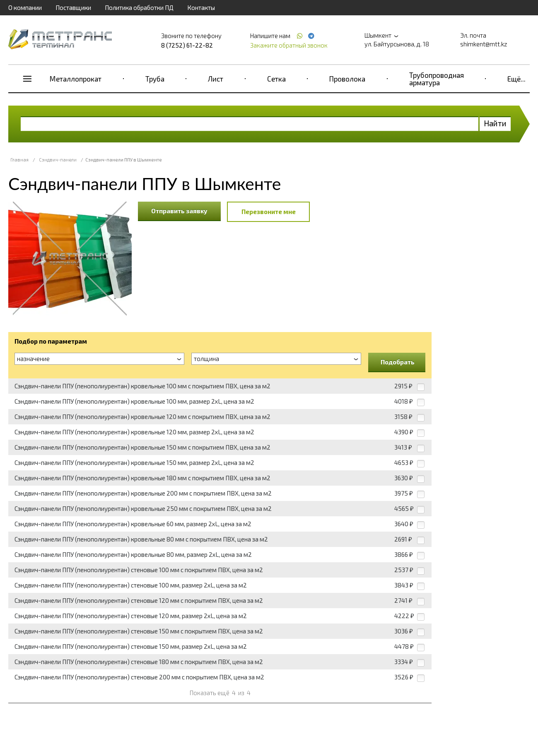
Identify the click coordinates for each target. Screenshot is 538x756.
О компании (25, 7)
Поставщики (73, 7)
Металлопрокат (76, 79)
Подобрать (398, 362)
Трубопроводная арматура (437, 79)
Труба (155, 79)
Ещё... (516, 79)
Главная (19, 160)
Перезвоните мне (269, 212)
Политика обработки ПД (139, 7)
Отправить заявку (179, 211)
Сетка (276, 79)
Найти (495, 123)
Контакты (201, 7)
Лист (216, 79)
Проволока (347, 79)
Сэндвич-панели (58, 160)
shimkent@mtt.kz (484, 44)
